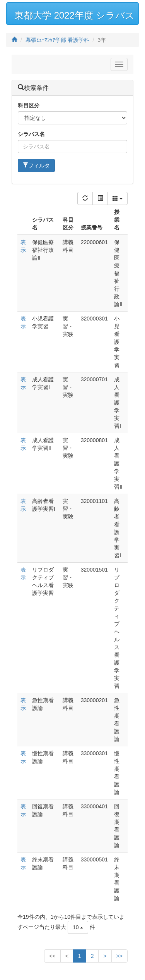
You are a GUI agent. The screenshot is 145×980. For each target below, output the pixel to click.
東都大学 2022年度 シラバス (74, 15)
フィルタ (36, 165)
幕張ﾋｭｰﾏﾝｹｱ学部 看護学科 (57, 40)
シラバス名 (31, 134)
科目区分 (29, 105)
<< (52, 956)
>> (119, 956)
